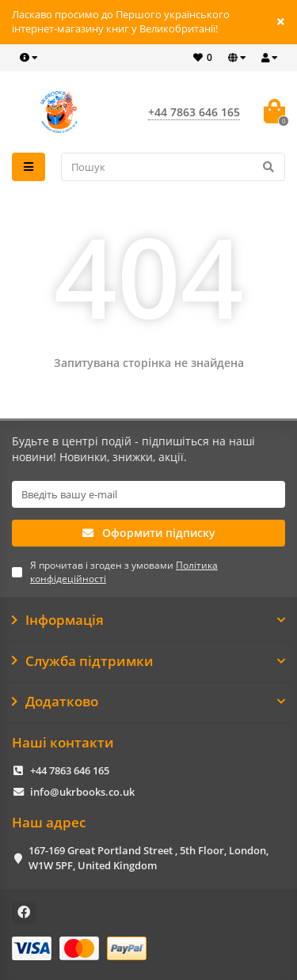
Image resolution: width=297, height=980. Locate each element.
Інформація (148, 620)
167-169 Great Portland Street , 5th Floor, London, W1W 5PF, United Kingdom (148, 858)
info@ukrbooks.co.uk (82, 792)
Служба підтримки (148, 661)
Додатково (148, 702)
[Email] (148, 494)
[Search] (173, 167)
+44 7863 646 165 (70, 770)
